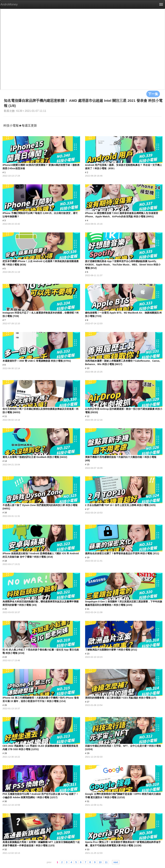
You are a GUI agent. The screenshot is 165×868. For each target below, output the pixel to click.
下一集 (153, 94)
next (116, 862)
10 (100, 862)
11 (106, 862)
